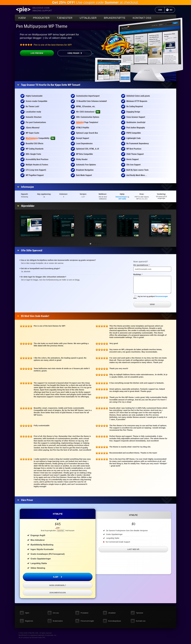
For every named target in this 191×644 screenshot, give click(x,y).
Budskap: (143, 274)
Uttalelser (88, 18)
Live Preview (31, 53)
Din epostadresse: (147, 265)
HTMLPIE (58, 514)
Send (152, 304)
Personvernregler (162, 296)
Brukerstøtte (115, 18)
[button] (90, 244)
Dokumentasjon (121, 197)
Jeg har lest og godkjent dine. (151, 297)
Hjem (22, 18)
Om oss (56, 613)
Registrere (29, 621)
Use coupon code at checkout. (95, 2)
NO (172, 10)
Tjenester (65, 18)
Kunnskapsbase (115, 621)
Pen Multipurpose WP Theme (42, 26)
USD (161, 10)
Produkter (41, 18)
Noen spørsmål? (58, 585)
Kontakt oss (142, 18)
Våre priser (73, 53)
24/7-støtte (122, 199)
